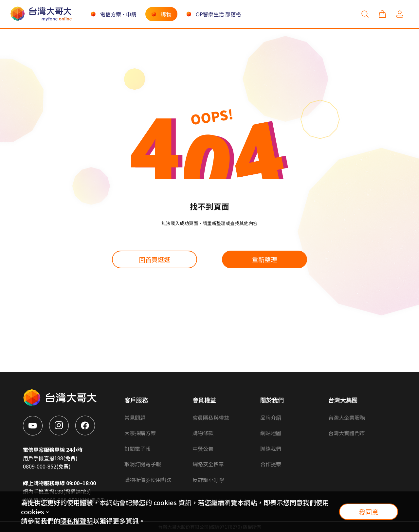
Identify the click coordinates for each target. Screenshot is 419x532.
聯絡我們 (271, 449)
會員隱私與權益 (211, 417)
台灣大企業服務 (347, 417)
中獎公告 (203, 449)
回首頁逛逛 (155, 259)
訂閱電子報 (137, 449)
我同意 (369, 512)
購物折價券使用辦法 (148, 480)
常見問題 (135, 417)
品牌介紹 (271, 417)
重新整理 (264, 259)
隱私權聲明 (77, 521)
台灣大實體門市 (347, 433)
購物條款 (203, 433)
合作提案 (271, 464)
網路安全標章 (208, 464)
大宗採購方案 (140, 433)
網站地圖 (271, 433)
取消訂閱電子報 (143, 464)
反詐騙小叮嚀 (208, 480)
